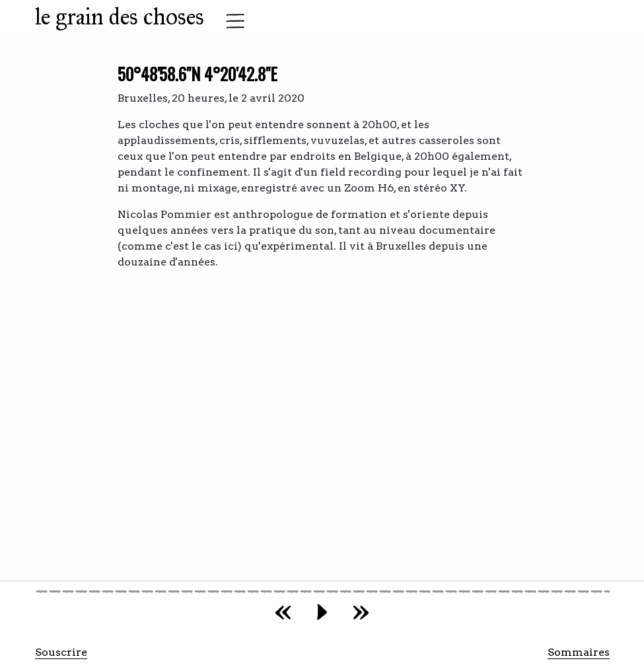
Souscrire (61, 652)
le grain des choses (120, 17)
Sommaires (579, 652)
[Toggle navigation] (231, 21)
